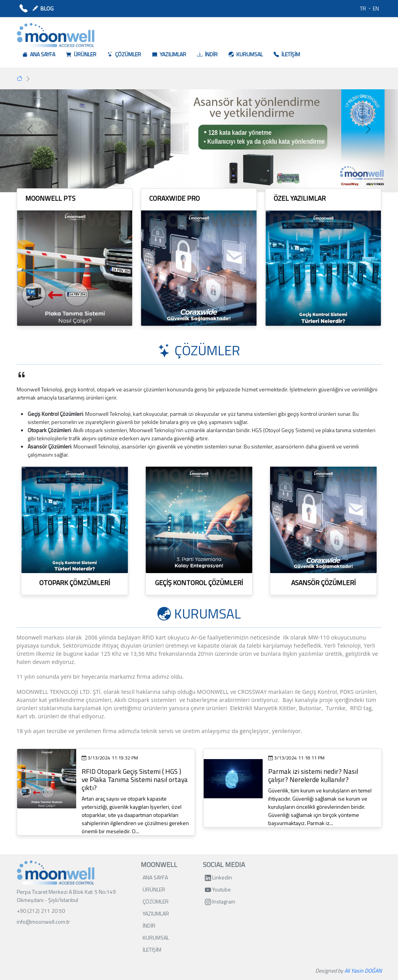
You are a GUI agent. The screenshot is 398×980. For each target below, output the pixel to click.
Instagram (220, 901)
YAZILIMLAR (156, 913)
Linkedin (218, 877)
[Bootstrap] (56, 873)
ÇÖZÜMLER (156, 901)
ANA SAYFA (155, 877)
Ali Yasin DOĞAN (363, 970)
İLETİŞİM (152, 950)
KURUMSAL (156, 937)
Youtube (218, 889)
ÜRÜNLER (154, 889)
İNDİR (149, 925)
